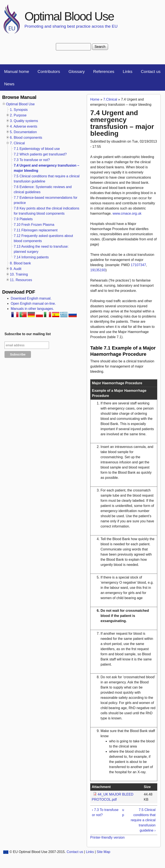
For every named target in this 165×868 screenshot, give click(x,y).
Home (95, 99)
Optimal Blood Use (69, 16)
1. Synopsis (19, 110)
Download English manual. (31, 298)
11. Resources (21, 280)
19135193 (98, 270)
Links (128, 72)
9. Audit (16, 269)
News (9, 84)
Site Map (103, 852)
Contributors (49, 72)
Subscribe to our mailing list (28, 334)
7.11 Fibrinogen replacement (36, 230)
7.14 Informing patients (31, 257)
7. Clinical (17, 143)
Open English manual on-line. (33, 304)
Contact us (151, 72)
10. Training (19, 274)
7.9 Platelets (23, 219)
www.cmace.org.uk (127, 213)
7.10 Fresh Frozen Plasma (34, 225)
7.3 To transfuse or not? (32, 160)
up (123, 812)
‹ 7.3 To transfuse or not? (105, 812)
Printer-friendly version (107, 837)
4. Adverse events (24, 126)
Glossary (77, 72)
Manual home (17, 72)
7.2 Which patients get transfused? (40, 154)
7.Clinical (110, 99)
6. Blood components (26, 138)
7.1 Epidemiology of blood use (37, 149)
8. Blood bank (20, 263)
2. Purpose (18, 115)
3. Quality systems (24, 121)
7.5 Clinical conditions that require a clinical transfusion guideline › (143, 820)
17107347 (138, 265)
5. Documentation (23, 132)
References (104, 72)
